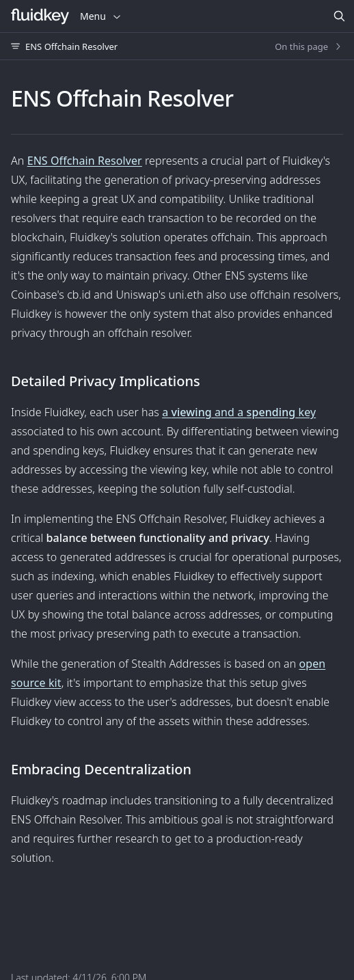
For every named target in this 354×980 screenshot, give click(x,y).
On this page (309, 46)
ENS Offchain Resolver (85, 161)
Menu (101, 16)
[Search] (339, 16)
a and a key (239, 412)
